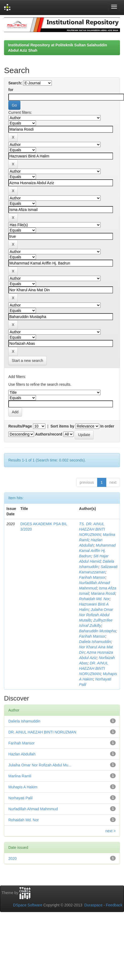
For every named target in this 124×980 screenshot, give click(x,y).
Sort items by (62, 426)
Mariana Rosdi (103, 593)
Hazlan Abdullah (22, 754)
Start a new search (28, 361)
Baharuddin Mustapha (98, 631)
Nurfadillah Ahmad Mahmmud (33, 809)
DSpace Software (28, 905)
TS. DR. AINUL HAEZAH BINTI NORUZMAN (92, 529)
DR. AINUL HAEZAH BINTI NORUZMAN (94, 668)
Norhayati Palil (20, 798)
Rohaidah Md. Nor (94, 599)
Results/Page (20, 426)
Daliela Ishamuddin (95, 642)
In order (107, 426)
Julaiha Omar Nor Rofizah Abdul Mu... (40, 765)
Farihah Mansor (92, 577)
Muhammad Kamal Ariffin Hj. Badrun (97, 551)
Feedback (114, 905)
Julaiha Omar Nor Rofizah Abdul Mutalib (96, 615)
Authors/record (49, 434)
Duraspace (93, 905)
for (11, 90)
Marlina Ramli (20, 776)
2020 (12, 858)
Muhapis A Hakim (23, 787)
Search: (15, 83)
